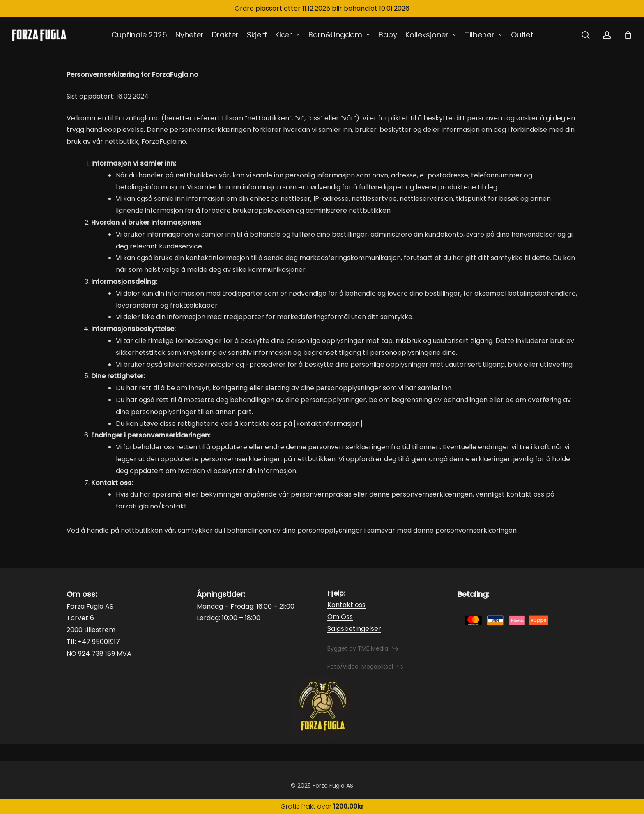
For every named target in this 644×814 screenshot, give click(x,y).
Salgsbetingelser (354, 629)
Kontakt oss (346, 605)
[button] (363, 649)
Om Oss (340, 617)
